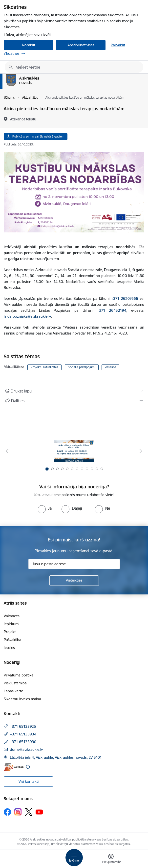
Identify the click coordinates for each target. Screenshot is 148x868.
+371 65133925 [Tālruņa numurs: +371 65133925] (23, 726)
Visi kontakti (29, 781)
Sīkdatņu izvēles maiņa (22, 699)
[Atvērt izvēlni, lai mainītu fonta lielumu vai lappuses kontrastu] (111, 859)
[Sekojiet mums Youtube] (39, 812)
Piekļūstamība (15, 683)
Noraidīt (29, 45)
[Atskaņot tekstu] (23, 119)
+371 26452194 (112, 310)
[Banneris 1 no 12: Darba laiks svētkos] (74, 451)
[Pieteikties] (74, 581)
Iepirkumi (11, 624)
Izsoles (9, 648)
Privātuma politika (19, 675)
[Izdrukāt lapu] (74, 391)
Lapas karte (13, 691)
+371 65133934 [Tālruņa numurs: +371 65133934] (23, 734)
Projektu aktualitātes (44, 367)
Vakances (12, 616)
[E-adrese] (14, 767)
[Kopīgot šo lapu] (74, 401)
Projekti (10, 632)
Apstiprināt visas (81, 45)
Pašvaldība (12, 640)
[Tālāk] (141, 451)
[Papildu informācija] (28, 767)
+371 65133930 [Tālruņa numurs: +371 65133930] (23, 742)
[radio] (45, 508)
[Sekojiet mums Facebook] (7, 812)
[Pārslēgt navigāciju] (74, 858)
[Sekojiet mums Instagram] (18, 812)
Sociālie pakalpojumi (82, 367)
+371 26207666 (125, 298)
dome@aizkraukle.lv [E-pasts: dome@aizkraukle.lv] (26, 749)
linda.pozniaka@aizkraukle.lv (27, 316)
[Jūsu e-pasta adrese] (74, 564)
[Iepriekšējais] (7, 451)
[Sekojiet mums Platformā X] (29, 812)
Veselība (110, 367)
